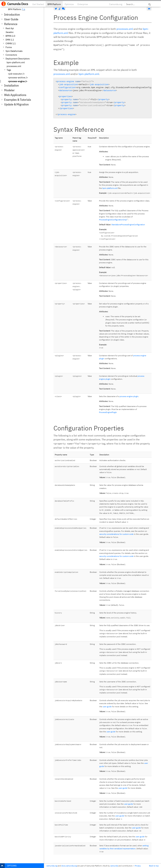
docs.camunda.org (69, 866)
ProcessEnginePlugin (108, 412)
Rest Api (10, 28)
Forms (9, 47)
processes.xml (14, 66)
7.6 (24, 9)
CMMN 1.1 (11, 44)
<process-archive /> (18, 78)
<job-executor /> (16, 74)
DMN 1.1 (10, 40)
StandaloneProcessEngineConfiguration (128, 225)
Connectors (11, 55)
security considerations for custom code (116, 534)
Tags (9, 70)
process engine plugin (129, 396)
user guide (107, 707)
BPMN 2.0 (10, 36)
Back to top (154, 866)
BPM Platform (54, 4)
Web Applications (15, 95)
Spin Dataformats (14, 51)
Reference (11, 24)
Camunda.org (116, 4)
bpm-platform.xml (16, 62)
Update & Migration (16, 104)
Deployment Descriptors (18, 59)
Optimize (69, 4)
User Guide (11, 19)
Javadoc (10, 32)
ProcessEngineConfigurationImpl (113, 220)
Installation (11, 86)
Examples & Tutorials (18, 100)
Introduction (12, 15)
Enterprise (83, 4)
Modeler (9, 90)
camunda (114, 866)
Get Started (38, 4)
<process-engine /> (18, 81)
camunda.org (52, 866)
